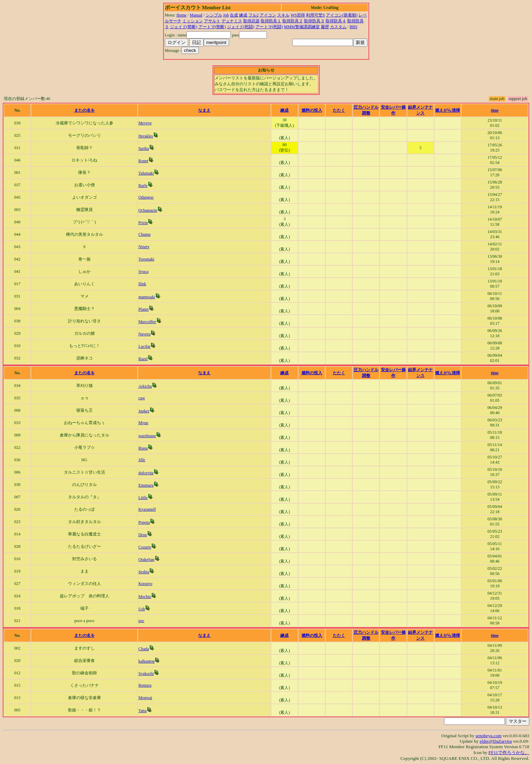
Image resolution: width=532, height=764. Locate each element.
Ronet (143, 161)
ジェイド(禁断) (184, 27)
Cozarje (145, 547)
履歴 (325, 27)
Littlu (143, 498)
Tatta (143, 711)
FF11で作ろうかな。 (509, 752)
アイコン (268, 15)
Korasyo (145, 584)
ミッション (193, 21)
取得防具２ (293, 21)
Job (226, 15)
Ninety (144, 247)
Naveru (144, 334)
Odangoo (146, 197)
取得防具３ (314, 21)
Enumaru (146, 485)
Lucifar (144, 346)
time (495, 110)
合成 (234, 15)
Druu (143, 535)
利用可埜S (315, 15)
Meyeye (145, 123)
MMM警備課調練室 (302, 27)
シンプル (214, 15)
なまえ (204, 110)
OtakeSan (146, 560)
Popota (144, 522)
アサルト (212, 21)
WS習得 (298, 15)
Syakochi (146, 674)
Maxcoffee (147, 322)
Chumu (144, 234)
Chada (144, 649)
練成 (243, 15)
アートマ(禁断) (212, 27)
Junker (144, 411)
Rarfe (143, 186)
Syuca (143, 272)
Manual (196, 15)
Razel (143, 359)
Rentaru (145, 685)
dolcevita (146, 473)
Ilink (142, 284)
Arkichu (145, 386)
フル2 (253, 15)
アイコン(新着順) (342, 15)
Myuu (143, 423)
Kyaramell (147, 509)
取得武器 (251, 21)
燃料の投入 (312, 110)
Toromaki (146, 259)
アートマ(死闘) (269, 27)
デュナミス (232, 21)
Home (182, 15)
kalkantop (146, 661)
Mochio (145, 597)
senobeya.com (488, 736)
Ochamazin (148, 210)
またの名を (84, 110)
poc (141, 621)
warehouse (147, 436)
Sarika (144, 148)
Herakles (146, 136)
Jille (142, 460)
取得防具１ (271, 21)
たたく (339, 110)
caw (142, 398)
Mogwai (145, 698)
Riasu (143, 448)
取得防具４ (336, 21)
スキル (283, 15)
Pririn (143, 223)
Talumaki (146, 173)
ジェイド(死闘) (241, 27)
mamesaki (147, 297)
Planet (144, 309)
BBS (354, 27)
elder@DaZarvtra (496, 741)
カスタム (338, 27)
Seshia (144, 572)
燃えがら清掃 (448, 110)
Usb (142, 609)
